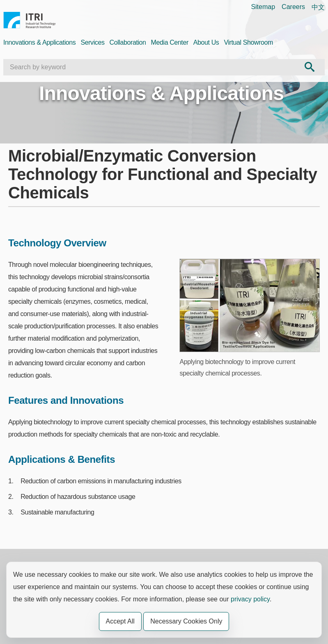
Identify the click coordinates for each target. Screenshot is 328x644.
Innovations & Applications (39, 42)
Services (92, 42)
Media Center (170, 42)
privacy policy (250, 599)
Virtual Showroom (248, 42)
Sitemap (263, 7)
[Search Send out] (310, 67)
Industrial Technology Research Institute (30, 21)
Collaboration (128, 42)
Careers (293, 7)
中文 (318, 7)
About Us (206, 42)
